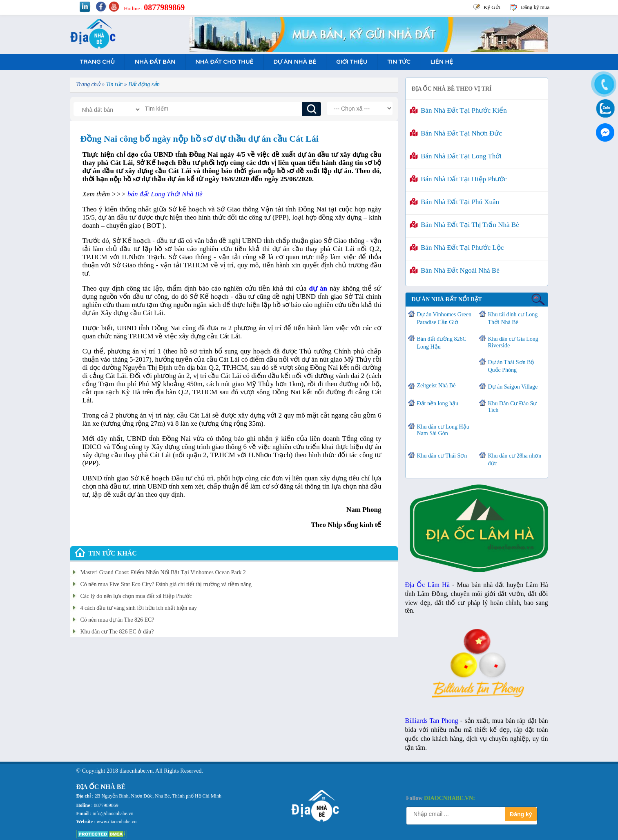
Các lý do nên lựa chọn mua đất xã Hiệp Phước (136, 596)
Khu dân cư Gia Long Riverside (513, 342)
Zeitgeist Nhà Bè (436, 386)
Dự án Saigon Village (513, 387)
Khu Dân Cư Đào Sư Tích (513, 407)
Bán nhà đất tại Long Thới (456, 156)
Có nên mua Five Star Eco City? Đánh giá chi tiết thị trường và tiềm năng (166, 584)
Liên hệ (441, 62)
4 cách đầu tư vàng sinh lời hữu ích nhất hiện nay (139, 608)
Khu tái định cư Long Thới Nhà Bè (513, 318)
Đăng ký (521, 814)
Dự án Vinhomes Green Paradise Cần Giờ (444, 318)
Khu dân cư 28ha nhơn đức (515, 460)
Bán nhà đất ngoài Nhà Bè (455, 270)
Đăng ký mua (535, 7)
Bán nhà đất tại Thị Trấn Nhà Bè (464, 225)
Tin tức (399, 62)
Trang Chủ (97, 62)
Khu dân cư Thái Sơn (442, 456)
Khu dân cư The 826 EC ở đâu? (117, 632)
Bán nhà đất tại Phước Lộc (457, 248)
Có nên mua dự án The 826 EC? (117, 620)
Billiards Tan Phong (432, 721)
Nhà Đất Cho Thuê (224, 62)
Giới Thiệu (352, 62)
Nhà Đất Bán (155, 62)
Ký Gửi (492, 7)
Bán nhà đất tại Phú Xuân (455, 202)
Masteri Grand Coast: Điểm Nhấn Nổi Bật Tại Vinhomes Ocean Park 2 (163, 572)
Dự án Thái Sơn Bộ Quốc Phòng (511, 366)
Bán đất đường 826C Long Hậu (442, 343)
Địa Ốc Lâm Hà (427, 585)
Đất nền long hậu (438, 403)
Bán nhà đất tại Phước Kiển (458, 110)
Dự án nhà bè (295, 62)
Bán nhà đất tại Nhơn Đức (456, 133)
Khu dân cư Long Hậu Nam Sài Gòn (443, 430)
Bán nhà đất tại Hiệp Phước (458, 179)
